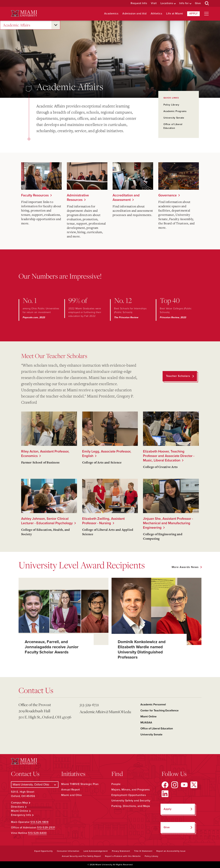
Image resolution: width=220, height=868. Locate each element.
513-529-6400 (37, 833)
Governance (167, 195)
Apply (194, 14)
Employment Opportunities (129, 795)
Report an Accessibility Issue (171, 851)
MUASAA (146, 723)
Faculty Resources (35, 195)
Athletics (156, 14)
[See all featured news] (187, 567)
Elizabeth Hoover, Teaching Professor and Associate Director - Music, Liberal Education (169, 456)
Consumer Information (68, 851)
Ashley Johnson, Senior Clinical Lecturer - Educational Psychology (47, 521)
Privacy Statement (121, 851)
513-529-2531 (46, 828)
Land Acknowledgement (96, 851)
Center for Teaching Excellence (159, 711)
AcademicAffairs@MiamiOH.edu (105, 712)
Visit (154, 3)
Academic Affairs (17, 25)
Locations (167, 3)
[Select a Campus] (35, 785)
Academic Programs (175, 111)
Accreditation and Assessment (126, 198)
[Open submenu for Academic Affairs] (56, 25)
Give (198, 3)
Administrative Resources (78, 198)
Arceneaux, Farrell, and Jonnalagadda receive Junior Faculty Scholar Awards (52, 647)
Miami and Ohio (71, 795)
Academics (111, 14)
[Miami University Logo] (24, 13)
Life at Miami (175, 14)
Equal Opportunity (44, 851)
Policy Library (171, 105)
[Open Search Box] (207, 3)
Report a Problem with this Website (123, 856)
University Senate (174, 118)
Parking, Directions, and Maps (131, 806)
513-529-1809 (39, 822)
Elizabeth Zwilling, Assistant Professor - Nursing (103, 521)
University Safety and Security (131, 801)
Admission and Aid (134, 14)
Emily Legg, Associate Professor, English (107, 454)
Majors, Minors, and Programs (130, 790)
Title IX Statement (143, 851)
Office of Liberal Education (157, 729)
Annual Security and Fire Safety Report (81, 856)
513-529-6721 (89, 705)
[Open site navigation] (206, 14)
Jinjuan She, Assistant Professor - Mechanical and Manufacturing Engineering (168, 523)
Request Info (139, 3)
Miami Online (148, 717)
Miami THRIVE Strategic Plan (80, 784)
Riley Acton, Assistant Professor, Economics (45, 454)
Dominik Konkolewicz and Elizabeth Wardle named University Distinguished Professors (142, 650)
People (116, 784)
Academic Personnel (153, 705)
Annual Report (71, 790)
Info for (184, 3)
